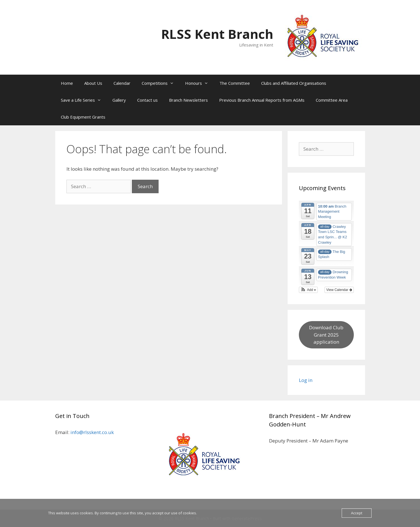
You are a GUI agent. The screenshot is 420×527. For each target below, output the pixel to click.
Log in (306, 380)
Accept (357, 513)
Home (67, 83)
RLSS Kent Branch (217, 34)
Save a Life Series (84, 100)
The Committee (235, 83)
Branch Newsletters (188, 100)
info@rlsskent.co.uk (92, 432)
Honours (199, 83)
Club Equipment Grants (83, 117)
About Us (93, 83)
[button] (308, 290)
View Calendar (339, 290)
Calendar (122, 83)
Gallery (119, 100)
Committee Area (332, 100)
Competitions (161, 83)
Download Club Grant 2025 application (326, 335)
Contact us (147, 100)
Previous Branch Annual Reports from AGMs (262, 100)
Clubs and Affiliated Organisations (294, 83)
